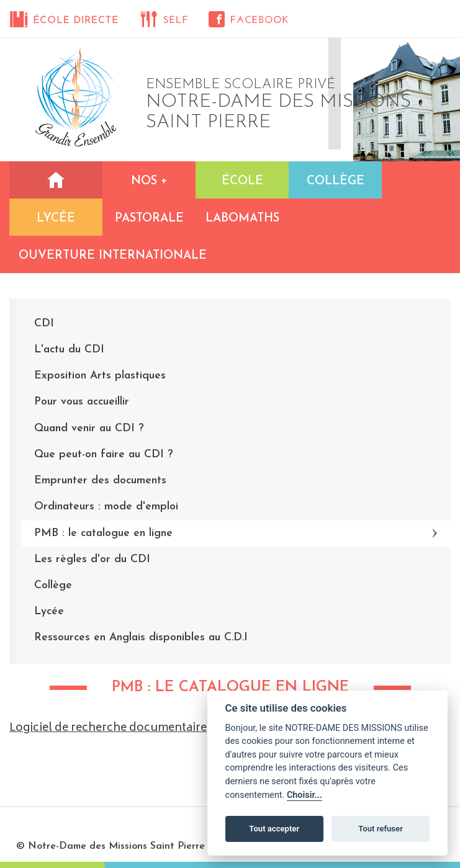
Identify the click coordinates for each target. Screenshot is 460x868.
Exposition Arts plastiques (100, 376)
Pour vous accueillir (82, 402)
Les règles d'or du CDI (92, 559)
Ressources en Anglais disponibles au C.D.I (141, 638)
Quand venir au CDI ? (89, 428)
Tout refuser (381, 829)
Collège (53, 585)
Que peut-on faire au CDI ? (103, 454)
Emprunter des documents (100, 481)
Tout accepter (274, 829)
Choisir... (304, 795)
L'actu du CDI (69, 350)
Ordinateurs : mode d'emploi (106, 507)
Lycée (49, 611)
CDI (44, 324)
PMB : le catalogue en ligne (103, 533)
